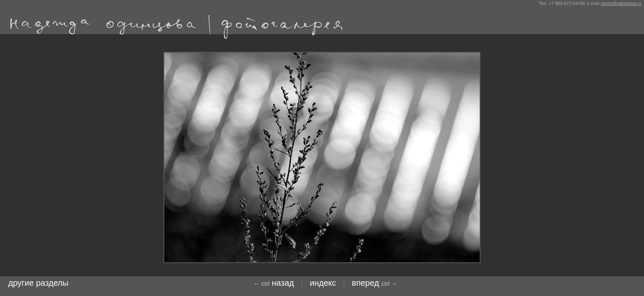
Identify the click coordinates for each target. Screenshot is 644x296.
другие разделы (38, 283)
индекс (323, 283)
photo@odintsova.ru (621, 3)
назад (274, 283)
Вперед (375, 283)
